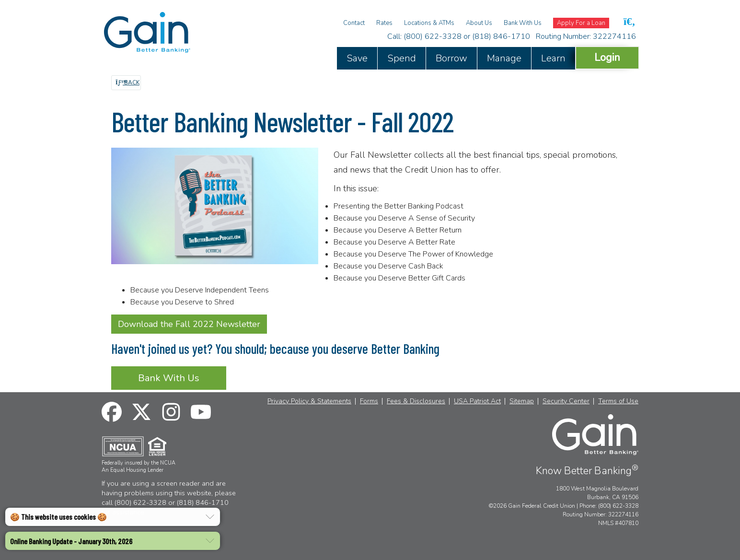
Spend (402, 58)
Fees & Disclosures (416, 401)
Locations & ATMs (429, 23)
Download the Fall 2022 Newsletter (189, 324)
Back (127, 82)
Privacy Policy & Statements (309, 401)
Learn (553, 58)
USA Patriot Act (477, 401)
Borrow (451, 58)
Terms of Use (618, 401)
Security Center (566, 401)
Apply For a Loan (581, 23)
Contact (354, 23)
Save (357, 58)
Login (607, 57)
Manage (504, 58)
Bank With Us (523, 23)
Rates (384, 23)
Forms (369, 401)
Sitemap (522, 401)
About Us (479, 23)
